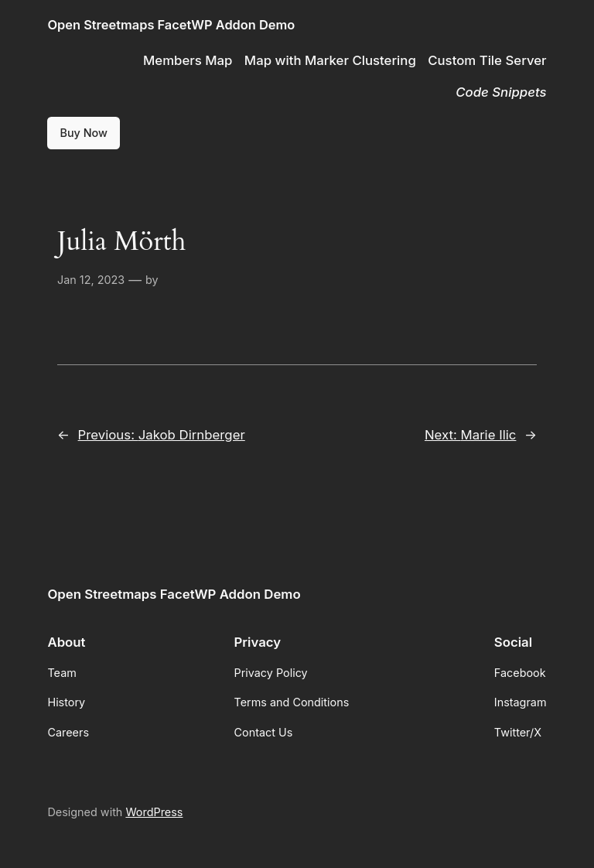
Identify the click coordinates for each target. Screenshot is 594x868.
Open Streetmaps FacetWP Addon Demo (171, 25)
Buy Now (84, 133)
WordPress (154, 812)
